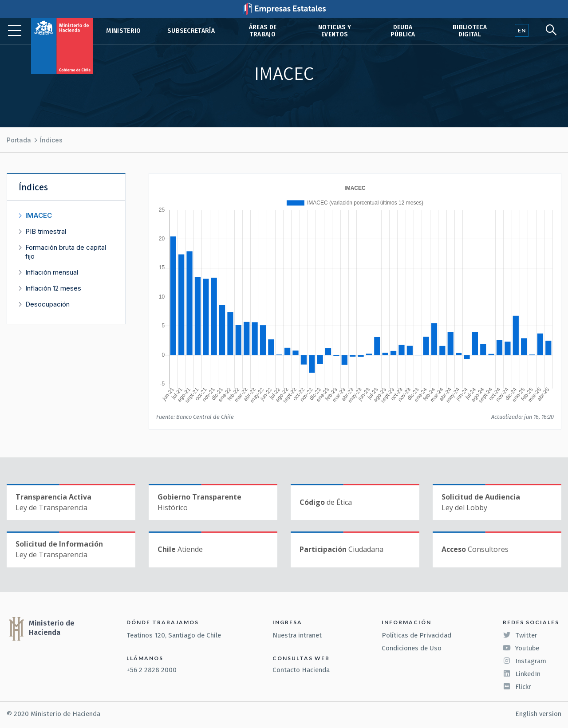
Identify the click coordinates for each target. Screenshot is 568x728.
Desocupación (47, 304)
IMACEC (39, 215)
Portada (19, 140)
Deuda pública (403, 31)
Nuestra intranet (297, 635)
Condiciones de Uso (412, 648)
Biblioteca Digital (470, 31)
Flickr (517, 687)
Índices (51, 140)
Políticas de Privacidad (416, 635)
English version (538, 714)
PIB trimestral (46, 231)
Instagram (525, 661)
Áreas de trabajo (263, 31)
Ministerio (123, 31)
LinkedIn (522, 674)
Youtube (521, 648)
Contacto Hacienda (301, 670)
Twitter (520, 635)
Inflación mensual (52, 272)
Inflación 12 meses (53, 288)
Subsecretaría (191, 31)
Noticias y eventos (335, 31)
